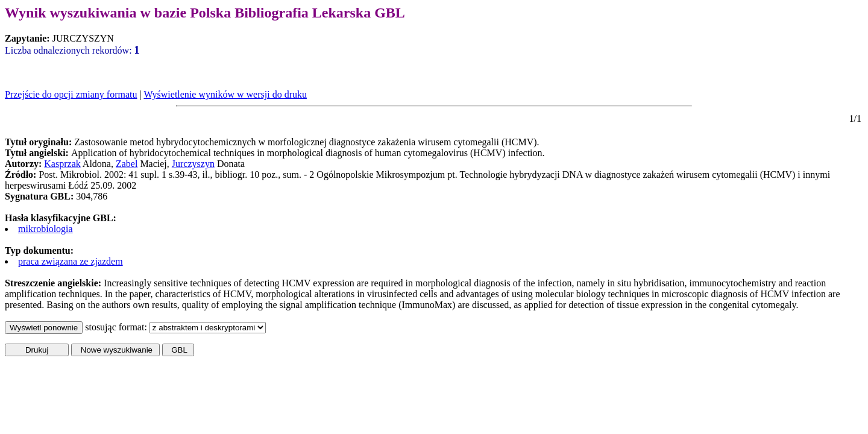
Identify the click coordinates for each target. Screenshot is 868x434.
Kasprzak (62, 164)
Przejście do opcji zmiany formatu (71, 94)
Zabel (127, 164)
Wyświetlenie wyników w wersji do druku (225, 94)
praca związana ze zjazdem (71, 261)
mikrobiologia (46, 229)
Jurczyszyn (193, 164)
